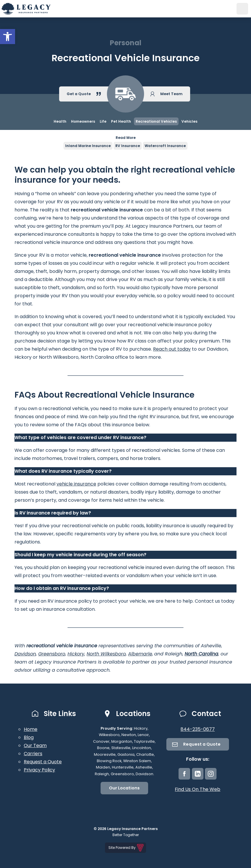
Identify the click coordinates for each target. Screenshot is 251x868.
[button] (8, 37)
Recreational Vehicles (156, 121)
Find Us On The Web (198, 789)
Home (31, 729)
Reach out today (172, 349)
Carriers (33, 754)
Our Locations (124, 788)
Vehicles (189, 121)
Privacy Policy (39, 770)
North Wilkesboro (106, 654)
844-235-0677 (198, 729)
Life (103, 121)
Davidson (25, 654)
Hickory (76, 654)
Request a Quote (43, 762)
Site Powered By (127, 848)
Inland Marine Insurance (88, 146)
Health (60, 121)
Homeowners (83, 121)
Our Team (35, 745)
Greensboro (52, 654)
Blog (29, 737)
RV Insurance (128, 146)
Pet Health (121, 121)
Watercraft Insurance (165, 146)
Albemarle (140, 654)
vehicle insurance (76, 484)
